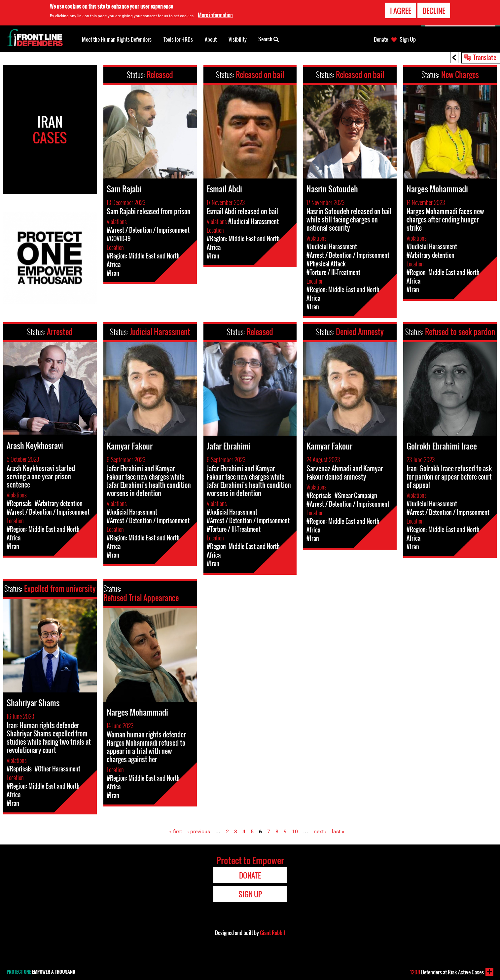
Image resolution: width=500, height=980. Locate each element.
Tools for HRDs (178, 39)
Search (268, 39)
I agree (401, 11)
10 (295, 831)
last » (338, 831)
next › (320, 831)
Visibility (238, 39)
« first (176, 831)
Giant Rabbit (273, 933)
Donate (381, 39)
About (211, 39)
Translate (485, 57)
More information (215, 15)
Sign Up (408, 39)
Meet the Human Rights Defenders (117, 39)
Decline (434, 11)
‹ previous (199, 831)
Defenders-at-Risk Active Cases (447, 972)
